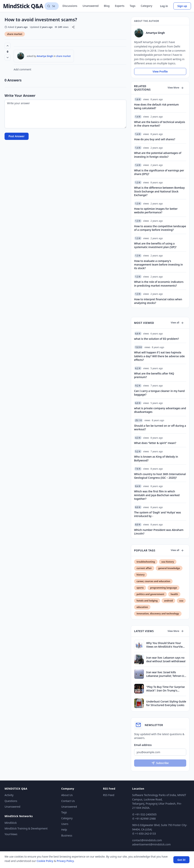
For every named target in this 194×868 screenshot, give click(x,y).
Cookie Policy (45, 861)
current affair (144, 568)
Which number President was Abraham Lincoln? (159, 532)
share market (15, 34)
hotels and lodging (147, 601)
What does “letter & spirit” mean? (155, 443)
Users (65, 824)
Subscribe (160, 763)
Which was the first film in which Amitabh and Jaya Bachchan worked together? (157, 495)
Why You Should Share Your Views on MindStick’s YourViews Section (166, 645)
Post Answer (17, 136)
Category (147, 6)
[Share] (73, 27)
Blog (107, 6)
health (174, 594)
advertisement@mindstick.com (151, 844)
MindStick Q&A (23, 6)
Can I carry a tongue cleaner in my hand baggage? (159, 393)
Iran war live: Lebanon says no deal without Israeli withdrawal (166, 659)
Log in (164, 6)
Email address (143, 745)
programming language (163, 588)
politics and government (150, 594)
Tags (133, 6)
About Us (67, 795)
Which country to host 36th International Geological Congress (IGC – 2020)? (160, 476)
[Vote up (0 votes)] (8, 46)
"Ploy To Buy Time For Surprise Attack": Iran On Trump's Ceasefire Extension (165, 689)
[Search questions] (52, 6)
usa (181, 601)
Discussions (70, 6)
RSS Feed (109, 795)
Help (64, 830)
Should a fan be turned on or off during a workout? (160, 427)
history (141, 575)
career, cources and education (153, 581)
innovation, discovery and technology (158, 614)
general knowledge (169, 568)
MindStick (11, 823)
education (142, 607)
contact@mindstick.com (147, 840)
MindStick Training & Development (26, 828)
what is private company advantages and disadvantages (160, 410)
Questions (11, 801)
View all (177, 323)
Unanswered (91, 6)
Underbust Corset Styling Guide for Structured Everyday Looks (166, 703)
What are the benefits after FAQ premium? (154, 375)
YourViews (11, 834)
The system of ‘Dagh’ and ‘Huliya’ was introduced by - (158, 514)
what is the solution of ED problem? (157, 339)
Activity (9, 795)
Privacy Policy (65, 861)
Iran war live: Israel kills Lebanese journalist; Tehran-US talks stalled (166, 674)
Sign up (182, 6)
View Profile (160, 71)
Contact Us (68, 801)
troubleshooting (146, 562)
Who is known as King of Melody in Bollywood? (156, 458)
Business (67, 835)
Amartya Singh (45, 56)
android (168, 601)
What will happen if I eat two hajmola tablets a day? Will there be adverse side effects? (159, 356)
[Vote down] (8, 58)
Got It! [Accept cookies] (181, 860)
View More (176, 88)
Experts (120, 6)
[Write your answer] (65, 114)
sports (140, 588)
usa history (168, 562)
